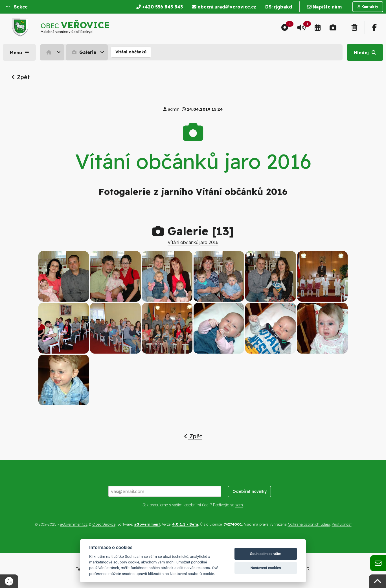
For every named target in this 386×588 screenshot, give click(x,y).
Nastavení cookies (266, 568)
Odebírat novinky (250, 491)
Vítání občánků (131, 52)
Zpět (21, 77)
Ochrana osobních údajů (309, 524)
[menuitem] (53, 52)
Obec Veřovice (104, 524)
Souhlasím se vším (266, 554)
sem (239, 505)
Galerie (83, 52)
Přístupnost (342, 524)
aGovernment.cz (74, 524)
